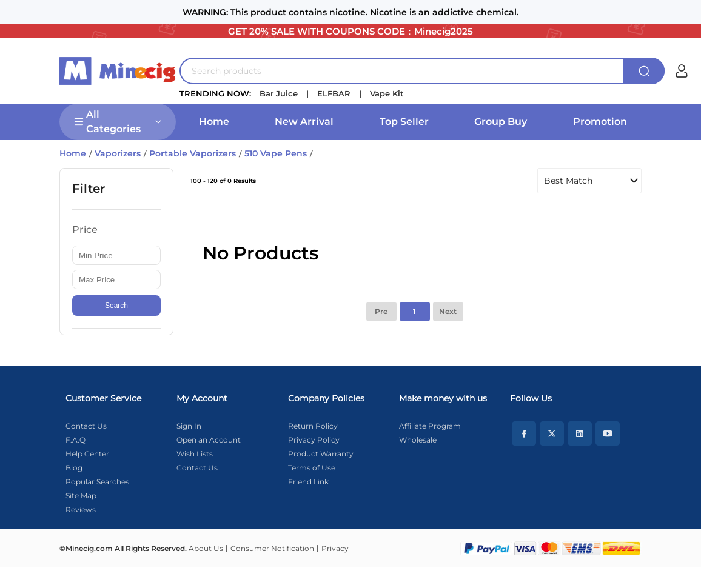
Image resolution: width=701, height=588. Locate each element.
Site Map (81, 496)
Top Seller (404, 122)
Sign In (189, 426)
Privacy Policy (314, 440)
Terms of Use (312, 468)
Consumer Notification (272, 548)
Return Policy (313, 426)
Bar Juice (279, 93)
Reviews (81, 509)
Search (116, 306)
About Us (206, 548)
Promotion (600, 122)
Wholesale (418, 440)
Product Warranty (321, 454)
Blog (74, 468)
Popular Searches (97, 482)
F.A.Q (75, 440)
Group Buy (501, 122)
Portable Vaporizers (193, 153)
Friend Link (308, 482)
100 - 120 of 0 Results (223, 181)
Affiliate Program (430, 426)
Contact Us (86, 426)
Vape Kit (387, 93)
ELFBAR (334, 93)
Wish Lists (195, 454)
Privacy (335, 548)
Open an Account (209, 440)
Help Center (87, 454)
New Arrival (304, 122)
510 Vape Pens (276, 153)
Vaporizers (118, 153)
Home (214, 122)
